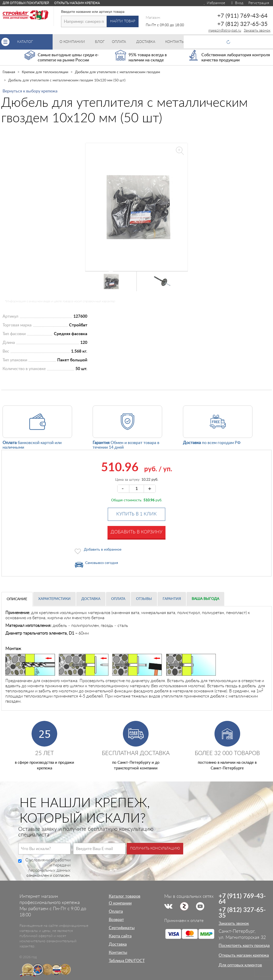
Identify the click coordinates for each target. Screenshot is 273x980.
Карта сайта (120, 936)
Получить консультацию (155, 849)
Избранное (214, 3)
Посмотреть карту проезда (244, 946)
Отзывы (144, 599)
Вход (237, 3)
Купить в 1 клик (136, 514)
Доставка (91, 599)
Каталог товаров (125, 896)
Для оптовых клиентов (240, 965)
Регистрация (259, 3)
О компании (120, 903)
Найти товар (123, 21)
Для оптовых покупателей (26, 3)
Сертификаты (122, 928)
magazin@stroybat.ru (225, 31)
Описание (17, 599)
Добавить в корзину (136, 532)
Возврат (116, 920)
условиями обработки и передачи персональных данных (50, 865)
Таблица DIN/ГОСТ (127, 961)
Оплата (118, 599)
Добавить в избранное (103, 550)
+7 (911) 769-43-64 (242, 16)
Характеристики (54, 599)
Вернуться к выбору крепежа (30, 91)
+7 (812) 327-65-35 (242, 24)
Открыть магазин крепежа (77, 3)
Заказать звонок (257, 31)
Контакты (118, 953)
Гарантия (172, 599)
